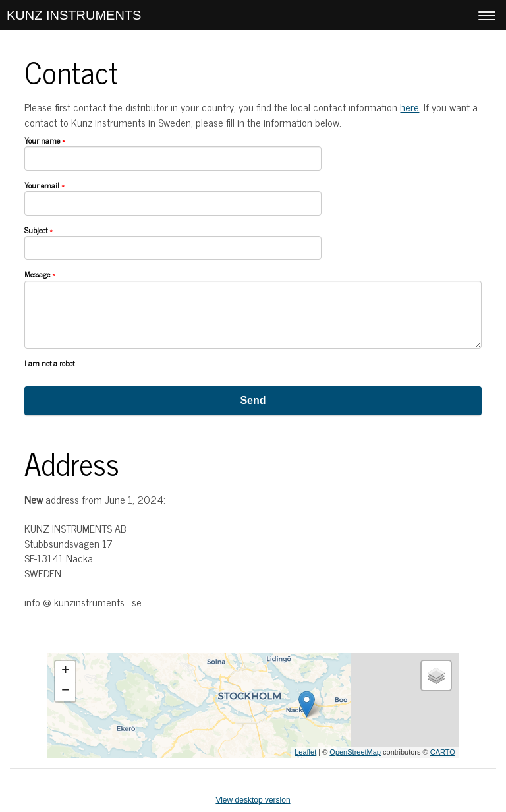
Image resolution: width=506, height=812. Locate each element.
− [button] (66, 691)
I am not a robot (49, 364)
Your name (45, 141)
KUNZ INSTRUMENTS (74, 15)
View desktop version (253, 800)
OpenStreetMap (355, 752)
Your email (44, 186)
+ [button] (66, 671)
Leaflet (305, 752)
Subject (39, 231)
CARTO (443, 752)
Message (40, 275)
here (409, 107)
